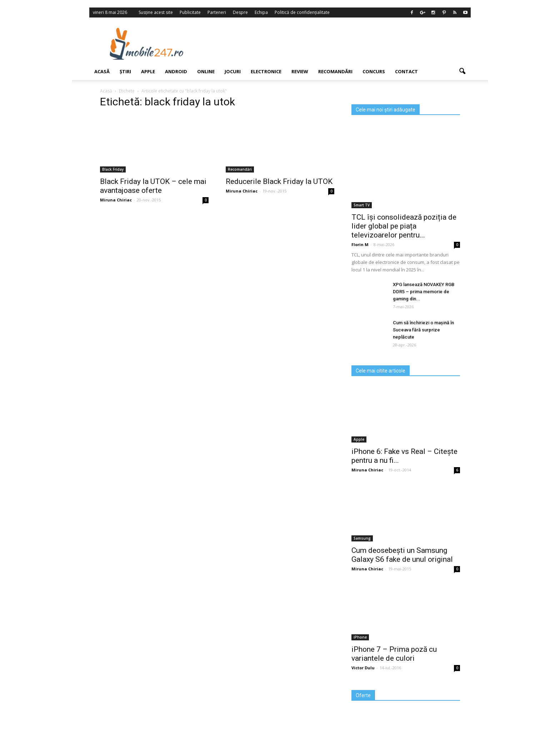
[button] (462, 71)
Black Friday (113, 169)
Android (176, 71)
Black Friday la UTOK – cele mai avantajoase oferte (153, 186)
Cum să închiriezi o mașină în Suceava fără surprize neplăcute (423, 330)
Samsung (362, 538)
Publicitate (190, 12)
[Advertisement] (338, 44)
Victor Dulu (363, 668)
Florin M (360, 244)
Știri (125, 71)
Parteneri (217, 12)
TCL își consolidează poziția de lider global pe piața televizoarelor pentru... (404, 226)
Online (206, 71)
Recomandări (335, 71)
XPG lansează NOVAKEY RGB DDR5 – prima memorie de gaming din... (424, 292)
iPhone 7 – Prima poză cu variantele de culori (394, 654)
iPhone (360, 637)
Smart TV (362, 205)
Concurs (374, 71)
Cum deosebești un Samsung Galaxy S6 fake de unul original (402, 555)
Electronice (266, 71)
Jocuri (233, 71)
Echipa (261, 12)
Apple (148, 71)
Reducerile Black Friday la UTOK (279, 181)
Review (300, 71)
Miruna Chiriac (116, 200)
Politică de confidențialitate (302, 12)
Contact (406, 71)
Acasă (102, 71)
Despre (240, 12)
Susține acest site (156, 12)
